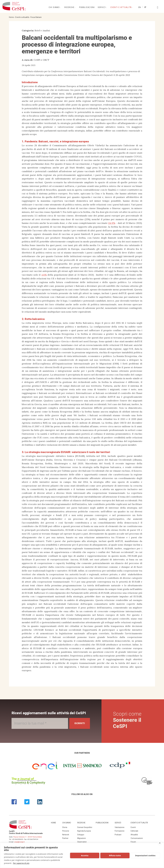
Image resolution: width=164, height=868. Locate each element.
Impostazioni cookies (145, 855)
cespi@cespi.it (19, 842)
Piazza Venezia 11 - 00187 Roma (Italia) (28, 837)
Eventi (133, 827)
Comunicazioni (137, 838)
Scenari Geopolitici (85, 827)
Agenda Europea (84, 831)
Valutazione (120, 827)
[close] (160, 843)
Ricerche (70, 7)
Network (66, 835)
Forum (133, 842)
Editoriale (134, 831)
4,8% (44, 275)
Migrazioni (81, 838)
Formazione (120, 831)
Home (11, 17)
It (145, 7)
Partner (65, 838)
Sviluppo (81, 835)
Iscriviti (80, 723)
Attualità (134, 835)
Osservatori (82, 842)
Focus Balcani (36, 17)
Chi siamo (54, 7)
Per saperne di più (21, 863)
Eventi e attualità (121, 7)
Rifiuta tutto (115, 855)
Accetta (85, 855)
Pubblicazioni (87, 7)
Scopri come (127, 720)
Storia (65, 827)
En (140, 7)
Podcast (118, 835)
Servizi (102, 7)
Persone (66, 831)
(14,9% (112, 223)
